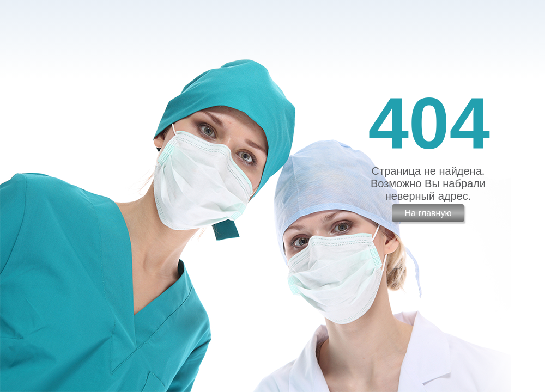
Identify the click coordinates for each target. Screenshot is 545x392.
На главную (428, 213)
